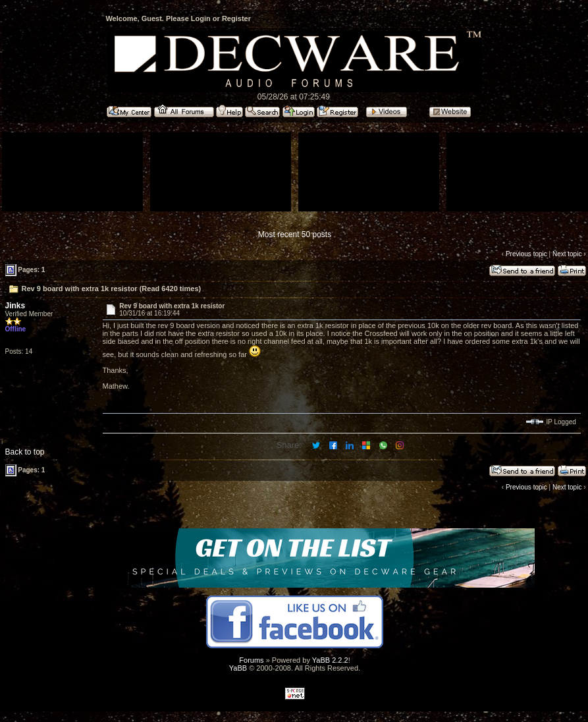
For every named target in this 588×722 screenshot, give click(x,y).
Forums (251, 660)
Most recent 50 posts (295, 235)
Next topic (567, 254)
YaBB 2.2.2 (330, 660)
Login (201, 18)
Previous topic (526, 254)
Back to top (25, 452)
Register (236, 18)
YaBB (238, 668)
